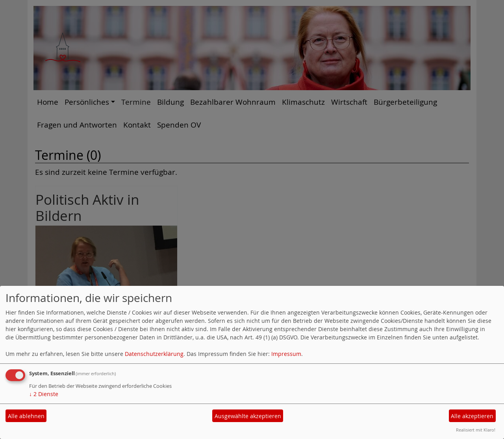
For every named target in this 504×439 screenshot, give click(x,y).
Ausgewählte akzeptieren (248, 416)
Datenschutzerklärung (154, 354)
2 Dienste (44, 394)
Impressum (286, 354)
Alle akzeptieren (472, 416)
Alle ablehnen (26, 416)
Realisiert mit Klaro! (476, 430)
